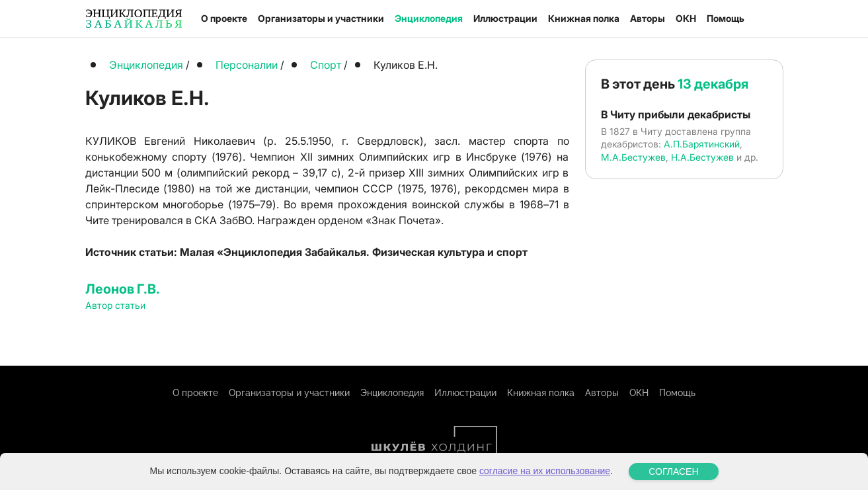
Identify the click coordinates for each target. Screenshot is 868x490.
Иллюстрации (505, 18)
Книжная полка (584, 18)
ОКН (686, 18)
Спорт (326, 65)
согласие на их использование (545, 471)
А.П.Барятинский (702, 144)
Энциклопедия (429, 18)
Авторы (648, 18)
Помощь (726, 18)
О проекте (224, 18)
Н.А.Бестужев (702, 157)
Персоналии (247, 65)
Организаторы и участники (321, 18)
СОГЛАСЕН (673, 471)
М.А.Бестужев (633, 157)
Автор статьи (115, 305)
